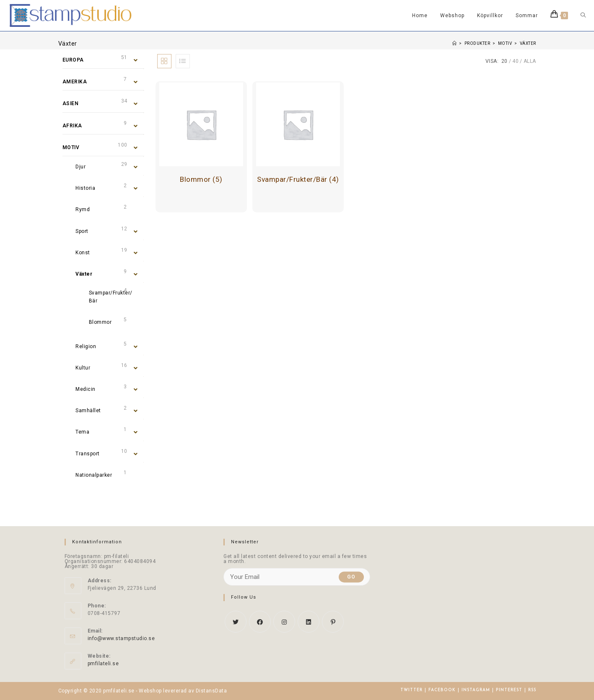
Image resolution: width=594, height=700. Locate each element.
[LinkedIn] (309, 622)
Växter (84, 274)
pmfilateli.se (103, 664)
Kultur (83, 368)
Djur (80, 167)
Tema (82, 432)
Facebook (442, 690)
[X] (236, 622)
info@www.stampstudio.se (121, 638)
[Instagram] (284, 622)
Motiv (71, 147)
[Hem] (455, 43)
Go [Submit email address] (351, 577)
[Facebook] (260, 622)
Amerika (75, 82)
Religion (86, 346)
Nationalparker (94, 475)
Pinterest (509, 690)
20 (505, 61)
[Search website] (583, 15)
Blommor (100, 322)
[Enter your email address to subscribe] (297, 577)
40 (515, 61)
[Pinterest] (333, 622)
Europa (73, 60)
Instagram (476, 690)
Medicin (86, 389)
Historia (85, 188)
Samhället (88, 411)
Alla (530, 61)
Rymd (83, 209)
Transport (88, 454)
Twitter (411, 690)
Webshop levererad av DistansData (183, 691)
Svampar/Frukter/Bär (111, 297)
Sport (82, 231)
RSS (532, 690)
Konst (83, 253)
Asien (71, 103)
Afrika (72, 126)
